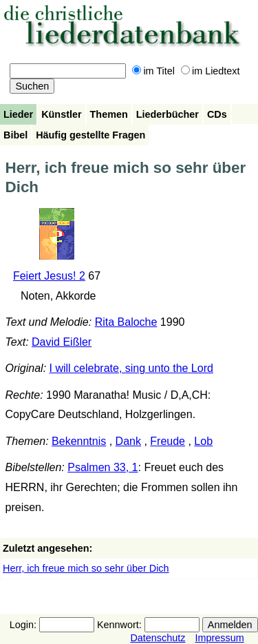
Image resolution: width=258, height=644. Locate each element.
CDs (217, 114)
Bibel (15, 135)
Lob (203, 441)
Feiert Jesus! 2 (49, 276)
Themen (109, 114)
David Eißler (62, 342)
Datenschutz (158, 638)
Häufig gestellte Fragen (90, 135)
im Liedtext (211, 71)
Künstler (61, 114)
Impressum (219, 638)
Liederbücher (168, 114)
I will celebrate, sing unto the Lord (131, 368)
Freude (168, 441)
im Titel (153, 71)
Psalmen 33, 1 (103, 467)
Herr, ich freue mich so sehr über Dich (86, 568)
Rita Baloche (126, 322)
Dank (128, 441)
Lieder (18, 114)
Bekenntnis (79, 441)
